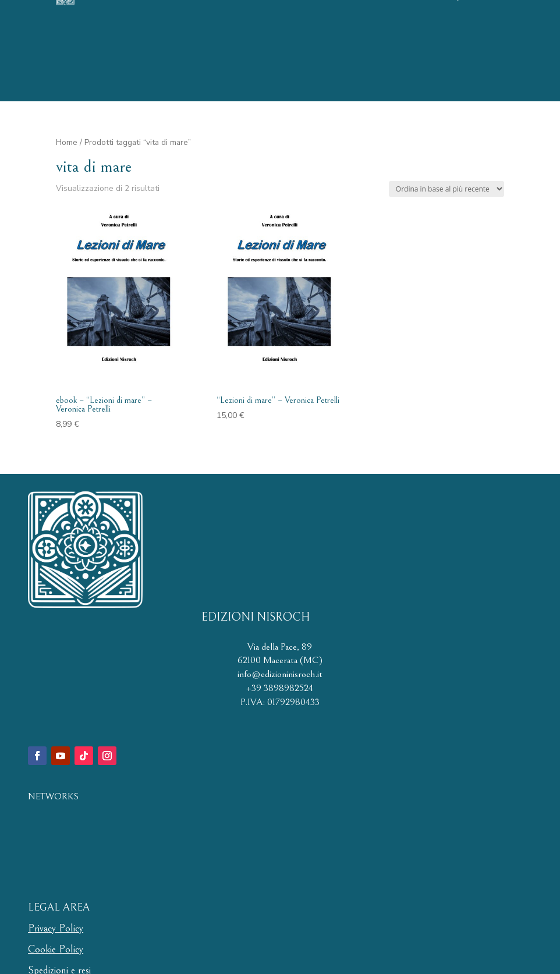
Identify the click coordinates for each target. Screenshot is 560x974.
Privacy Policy (56, 928)
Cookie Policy (56, 949)
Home (67, 142)
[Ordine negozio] (446, 189)
